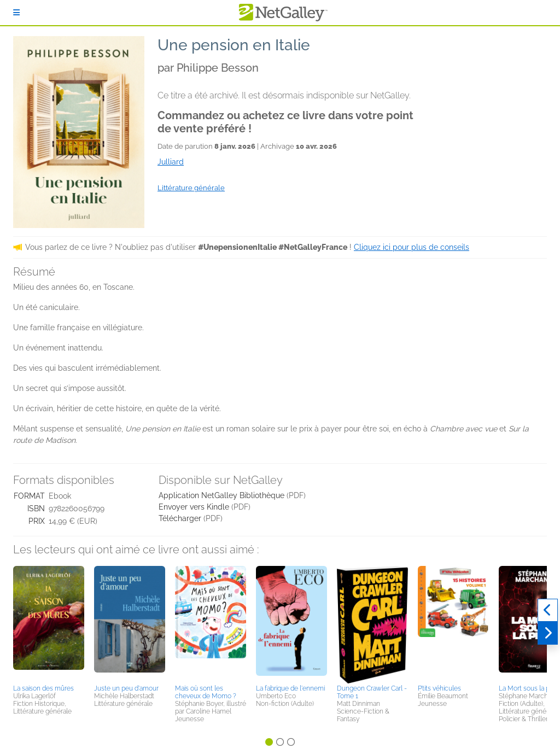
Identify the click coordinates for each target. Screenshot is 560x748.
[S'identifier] (16, 13)
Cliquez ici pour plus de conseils (412, 247)
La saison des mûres (43, 688)
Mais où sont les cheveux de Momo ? (206, 692)
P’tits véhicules (439, 688)
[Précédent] (548, 610)
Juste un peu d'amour (126, 688)
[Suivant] (548, 633)
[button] (49, 623)
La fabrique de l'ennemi (290, 688)
